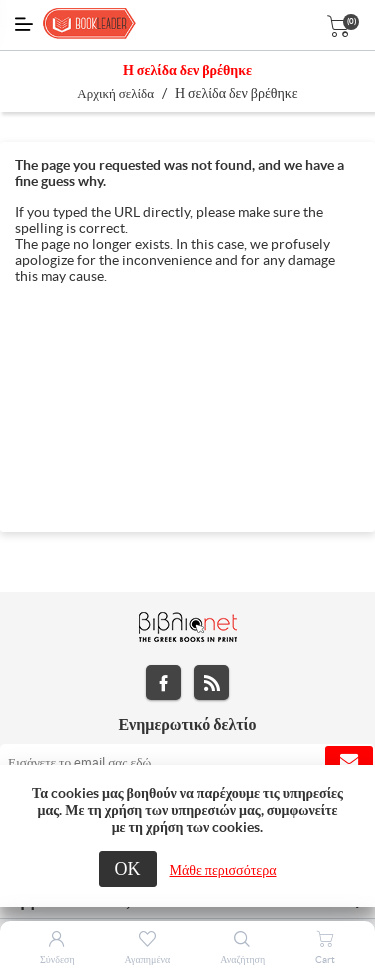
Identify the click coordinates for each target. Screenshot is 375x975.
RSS (211, 682)
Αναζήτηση (242, 959)
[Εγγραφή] (187, 762)
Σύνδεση (57, 959)
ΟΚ (128, 868)
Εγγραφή (349, 762)
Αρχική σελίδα (115, 93)
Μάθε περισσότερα (223, 870)
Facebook (163, 682)
